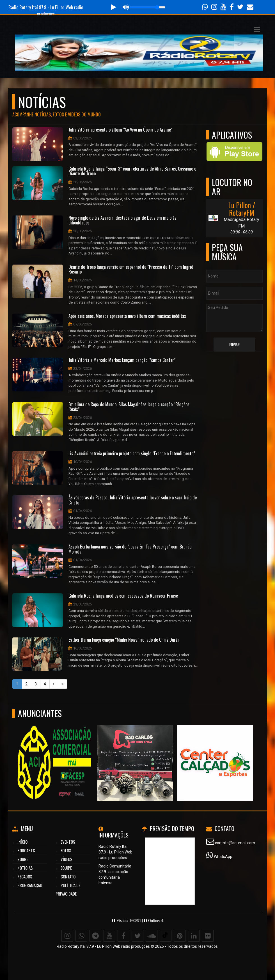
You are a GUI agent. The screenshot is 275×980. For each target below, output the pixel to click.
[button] (257, 29)
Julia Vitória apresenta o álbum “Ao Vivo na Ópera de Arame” (121, 130)
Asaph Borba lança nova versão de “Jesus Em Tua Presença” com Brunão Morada (130, 549)
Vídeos (67, 859)
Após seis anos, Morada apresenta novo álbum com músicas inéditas (127, 316)
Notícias (25, 868)
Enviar (234, 344)
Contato (68, 876)
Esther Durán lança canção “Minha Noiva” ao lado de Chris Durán (124, 640)
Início (22, 842)
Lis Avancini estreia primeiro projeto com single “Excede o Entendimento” (132, 454)
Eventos (68, 842)
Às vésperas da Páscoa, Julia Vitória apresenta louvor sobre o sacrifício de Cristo (133, 500)
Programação (30, 885)
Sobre (23, 859)
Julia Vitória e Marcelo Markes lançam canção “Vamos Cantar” (122, 360)
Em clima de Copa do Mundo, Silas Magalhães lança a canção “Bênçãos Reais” (129, 407)
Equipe (66, 868)
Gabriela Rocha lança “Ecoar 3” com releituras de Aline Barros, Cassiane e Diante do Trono (132, 171)
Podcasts (26, 850)
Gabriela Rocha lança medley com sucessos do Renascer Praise (123, 596)
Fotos (66, 850)
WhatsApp (223, 857)
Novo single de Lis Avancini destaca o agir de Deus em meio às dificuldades (122, 220)
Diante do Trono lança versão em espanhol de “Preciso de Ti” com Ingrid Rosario (131, 269)
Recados (25, 876)
